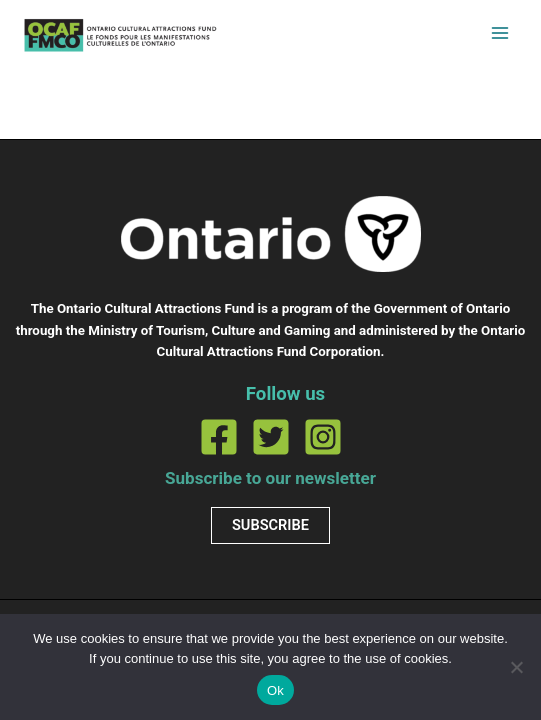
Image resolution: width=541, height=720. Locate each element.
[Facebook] (219, 437)
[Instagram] (323, 437)
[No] (516, 667)
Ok (275, 690)
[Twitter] (271, 437)
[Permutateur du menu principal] (500, 33)
